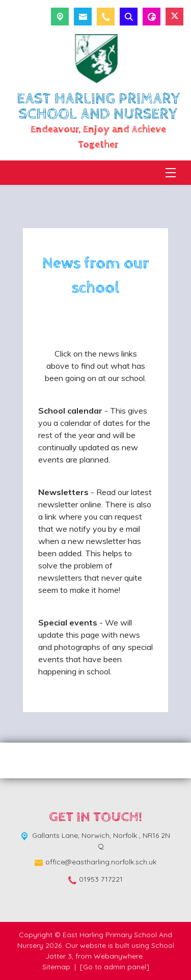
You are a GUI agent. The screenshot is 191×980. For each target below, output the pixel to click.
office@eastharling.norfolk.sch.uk (101, 862)
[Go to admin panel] (115, 967)
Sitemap (56, 967)
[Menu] (171, 173)
